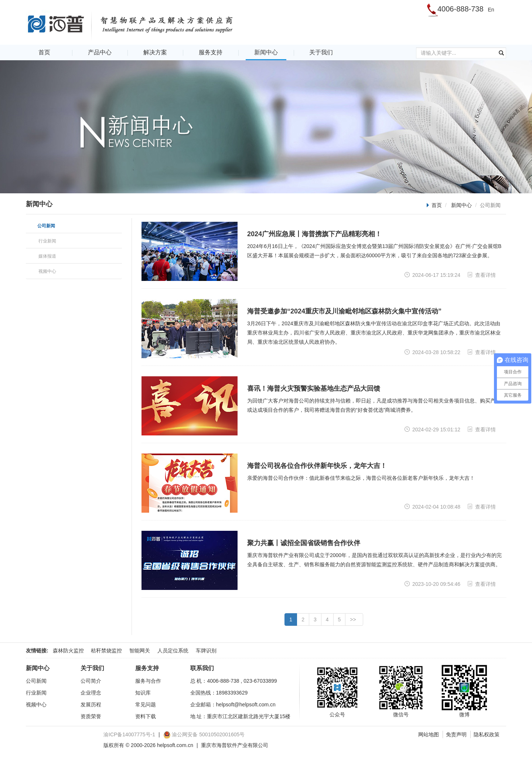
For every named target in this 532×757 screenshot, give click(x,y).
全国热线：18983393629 (219, 693)
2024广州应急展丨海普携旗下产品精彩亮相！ (314, 234)
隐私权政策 (487, 734)
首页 (44, 52)
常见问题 (146, 705)
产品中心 (100, 52)
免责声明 (456, 734)
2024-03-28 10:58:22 (432, 352)
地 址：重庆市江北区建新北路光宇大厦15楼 (240, 716)
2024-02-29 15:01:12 (432, 429)
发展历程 (91, 705)
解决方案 (155, 52)
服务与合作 (148, 681)
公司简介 (91, 681)
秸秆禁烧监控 (106, 651)
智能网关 (140, 651)
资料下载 (146, 716)
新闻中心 (266, 52)
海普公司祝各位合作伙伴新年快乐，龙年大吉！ (317, 466)
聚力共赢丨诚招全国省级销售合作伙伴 (304, 543)
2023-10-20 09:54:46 (432, 584)
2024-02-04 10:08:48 (432, 507)
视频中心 (36, 705)
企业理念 (91, 693)
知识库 (143, 693)
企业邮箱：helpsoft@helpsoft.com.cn (233, 705)
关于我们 (321, 52)
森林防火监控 (68, 651)
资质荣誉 (91, 716)
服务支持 (211, 52)
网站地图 (429, 734)
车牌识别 (206, 651)
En (491, 10)
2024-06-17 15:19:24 (432, 275)
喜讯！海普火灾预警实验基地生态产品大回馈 (314, 388)
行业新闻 (36, 693)
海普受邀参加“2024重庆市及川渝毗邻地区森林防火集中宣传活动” (344, 311)
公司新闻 (36, 681)
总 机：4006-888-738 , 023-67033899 (234, 681)
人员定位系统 (173, 651)
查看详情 (481, 275)
